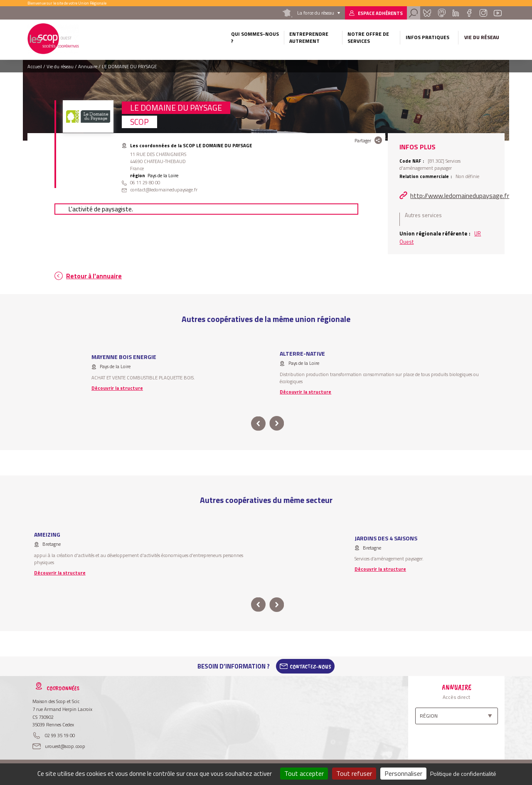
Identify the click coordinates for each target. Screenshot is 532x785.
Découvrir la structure (117, 388)
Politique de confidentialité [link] (463, 774)
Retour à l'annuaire (94, 276)
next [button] (277, 424)
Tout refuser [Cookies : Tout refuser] (354, 773)
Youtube (498, 13)
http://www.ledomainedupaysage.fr (460, 196)
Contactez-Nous (310, 666)
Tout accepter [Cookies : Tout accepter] (304, 773)
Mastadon (441, 13)
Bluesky (427, 13)
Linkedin (456, 13)
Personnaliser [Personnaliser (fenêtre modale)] (403, 773)
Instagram (483, 13)
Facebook (469, 13)
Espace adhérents (380, 13)
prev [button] (258, 424)
